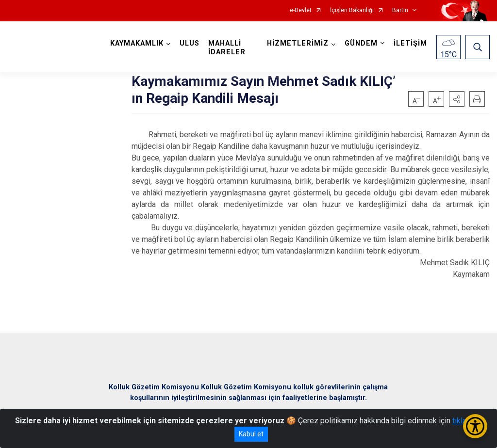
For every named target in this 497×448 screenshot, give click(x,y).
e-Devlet (301, 10)
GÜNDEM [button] (361, 43)
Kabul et (251, 434)
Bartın (400, 10)
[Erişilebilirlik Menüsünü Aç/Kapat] (475, 426)
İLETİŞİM (410, 43)
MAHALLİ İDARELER (227, 48)
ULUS (190, 43)
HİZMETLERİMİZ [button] (298, 43)
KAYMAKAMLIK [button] (137, 43)
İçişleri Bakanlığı (352, 10)
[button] (457, 99)
